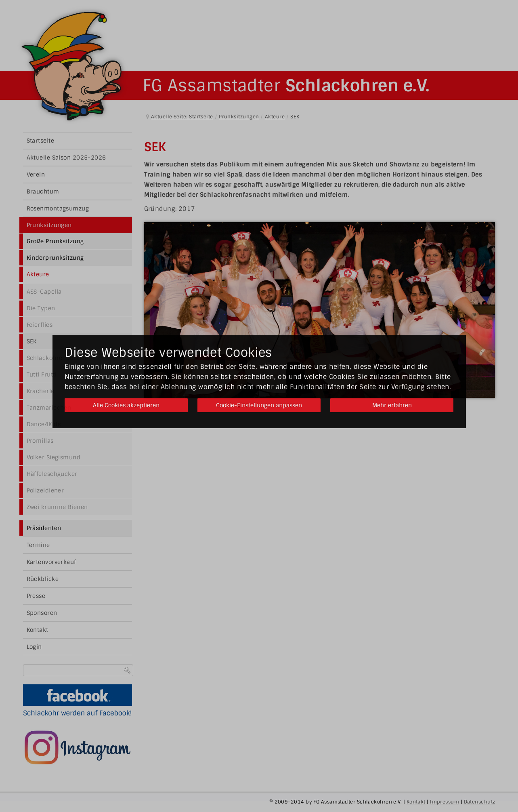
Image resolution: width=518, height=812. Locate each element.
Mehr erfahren (393, 405)
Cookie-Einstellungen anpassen (259, 405)
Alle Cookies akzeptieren (125, 405)
